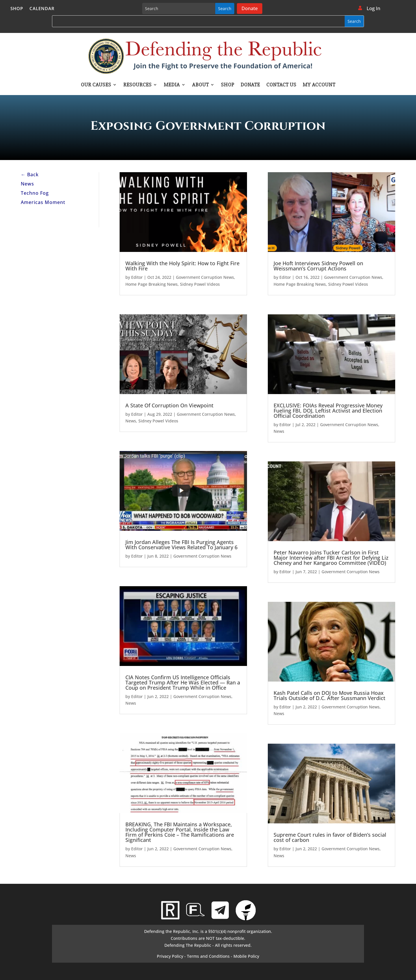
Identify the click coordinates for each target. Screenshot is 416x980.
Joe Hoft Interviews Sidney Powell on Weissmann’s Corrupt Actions (318, 266)
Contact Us (281, 85)
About (200, 85)
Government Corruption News (205, 277)
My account (319, 85)
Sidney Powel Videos (200, 284)
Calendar (42, 9)
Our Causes (96, 85)
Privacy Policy (170, 956)
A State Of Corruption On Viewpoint (169, 405)
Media (172, 85)
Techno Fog (35, 193)
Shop (17, 9)
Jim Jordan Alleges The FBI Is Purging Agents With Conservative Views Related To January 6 (181, 545)
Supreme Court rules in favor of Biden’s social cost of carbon (330, 837)
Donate (250, 8)
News (27, 184)
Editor (137, 277)
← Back (30, 175)
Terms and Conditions (208, 956)
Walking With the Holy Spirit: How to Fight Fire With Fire (182, 266)
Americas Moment (43, 202)
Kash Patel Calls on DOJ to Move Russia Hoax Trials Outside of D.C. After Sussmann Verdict (329, 695)
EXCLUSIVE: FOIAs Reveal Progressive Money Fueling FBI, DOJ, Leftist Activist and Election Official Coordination (328, 411)
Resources (138, 85)
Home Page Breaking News (152, 284)
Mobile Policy (246, 956)
